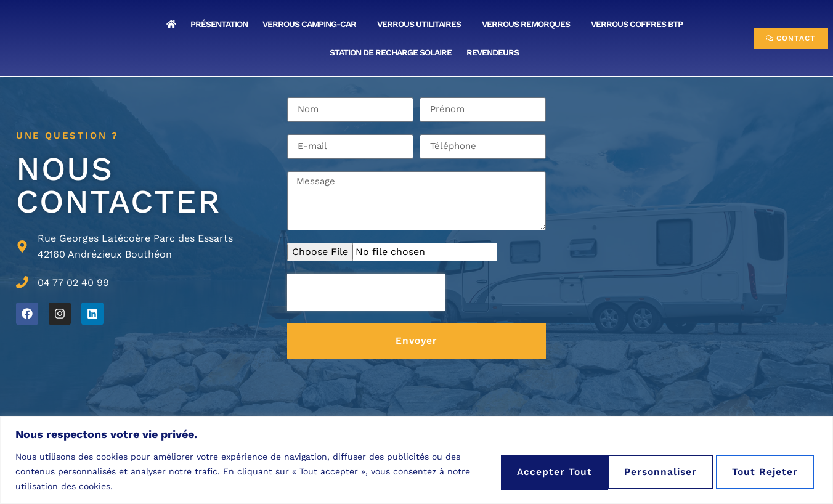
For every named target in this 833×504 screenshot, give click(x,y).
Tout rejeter (644, 471)
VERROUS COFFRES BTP (640, 24)
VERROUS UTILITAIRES (422, 24)
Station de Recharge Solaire (391, 52)
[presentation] (366, 292)
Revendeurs (496, 52)
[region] (416, 460)
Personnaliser (528, 471)
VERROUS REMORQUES (529, 24)
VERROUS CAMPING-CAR (312, 24)
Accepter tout (760, 471)
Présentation (219, 24)
